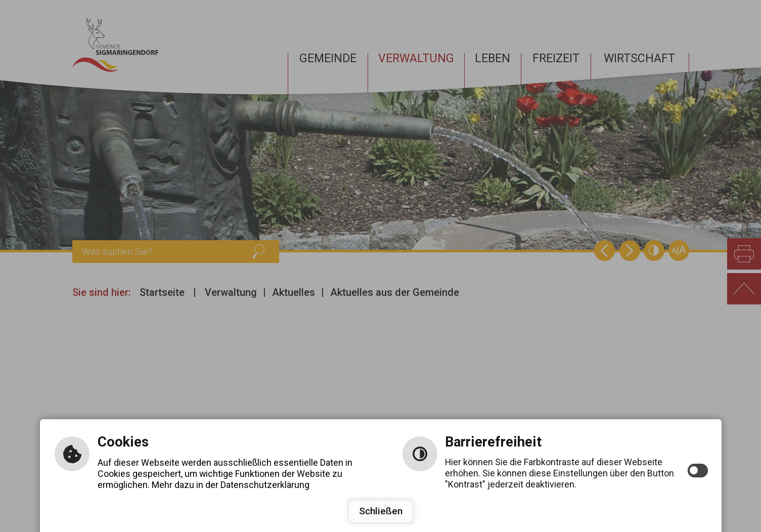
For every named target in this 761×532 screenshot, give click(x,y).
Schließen (381, 511)
